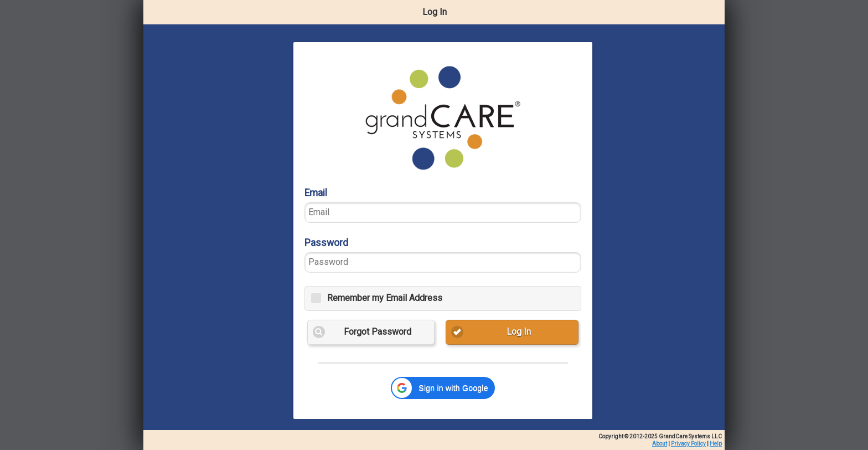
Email (316, 193)
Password (326, 243)
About (660, 444)
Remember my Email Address (385, 298)
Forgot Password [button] (378, 332)
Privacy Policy (688, 444)
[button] (443, 388)
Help (716, 444)
